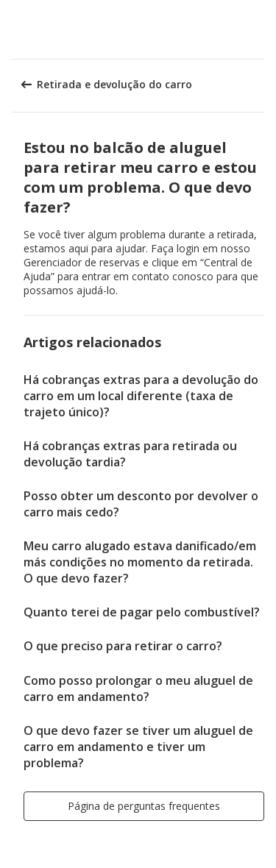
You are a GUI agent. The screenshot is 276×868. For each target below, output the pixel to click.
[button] (260, 29)
